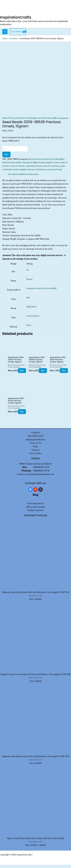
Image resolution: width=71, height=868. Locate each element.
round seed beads (54, 173)
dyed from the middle (48, 121)
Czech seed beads (17, 169)
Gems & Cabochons (51, 169)
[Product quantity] (15, 152)
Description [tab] (13, 177)
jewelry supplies (20, 173)
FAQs (35, 450)
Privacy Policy (36, 457)
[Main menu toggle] (5, 35)
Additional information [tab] (29, 177)
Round (29, 282)
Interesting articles (36, 507)
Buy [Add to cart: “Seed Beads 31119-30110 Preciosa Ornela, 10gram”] (64, 374)
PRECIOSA (32, 310)
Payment (35, 453)
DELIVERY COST (36, 439)
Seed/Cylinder (33, 319)
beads (56, 166)
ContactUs (35, 436)
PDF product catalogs (36, 510)
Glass (29, 328)
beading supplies (45, 166)
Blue (28, 301)
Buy (6, 158)
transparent (63, 121)
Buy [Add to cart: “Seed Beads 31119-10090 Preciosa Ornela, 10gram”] (43, 374)
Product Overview (35, 514)
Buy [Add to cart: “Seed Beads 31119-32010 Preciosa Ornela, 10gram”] (22, 374)
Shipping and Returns (35, 443)
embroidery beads (34, 169)
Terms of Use (35, 446)
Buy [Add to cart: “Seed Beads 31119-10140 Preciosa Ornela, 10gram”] (22, 415)
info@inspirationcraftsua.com (41, 477)
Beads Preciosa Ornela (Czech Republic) (20, 121)
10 (27, 273)
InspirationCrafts (18, 20)
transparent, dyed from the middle (42, 292)
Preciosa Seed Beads (37, 173)
